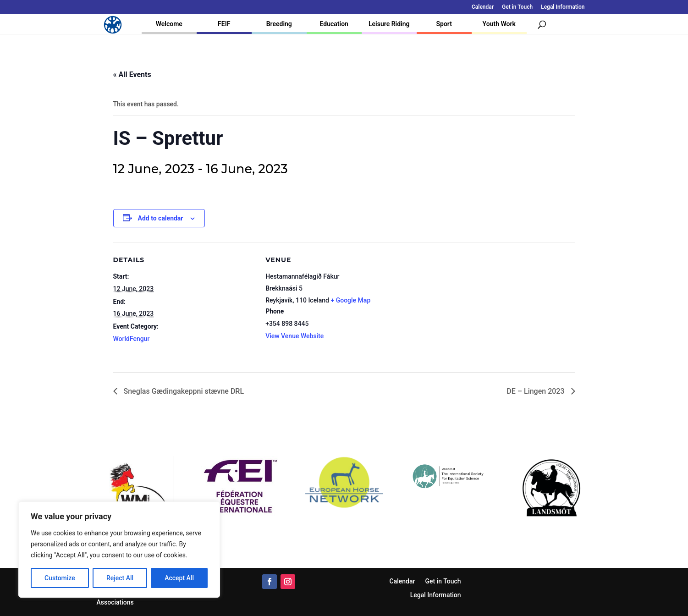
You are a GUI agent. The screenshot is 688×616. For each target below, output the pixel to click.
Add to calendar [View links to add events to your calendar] (161, 218)
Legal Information (563, 7)
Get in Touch (517, 7)
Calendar (483, 7)
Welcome (169, 24)
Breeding (279, 24)
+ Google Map (350, 300)
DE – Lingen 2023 (536, 391)
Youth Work (499, 24)
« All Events (132, 74)
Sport (444, 24)
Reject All (120, 578)
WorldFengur (132, 339)
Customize (60, 578)
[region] (119, 550)
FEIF (224, 24)
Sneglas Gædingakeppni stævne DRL (183, 391)
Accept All (179, 578)
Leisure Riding (389, 24)
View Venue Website (294, 336)
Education (334, 24)
